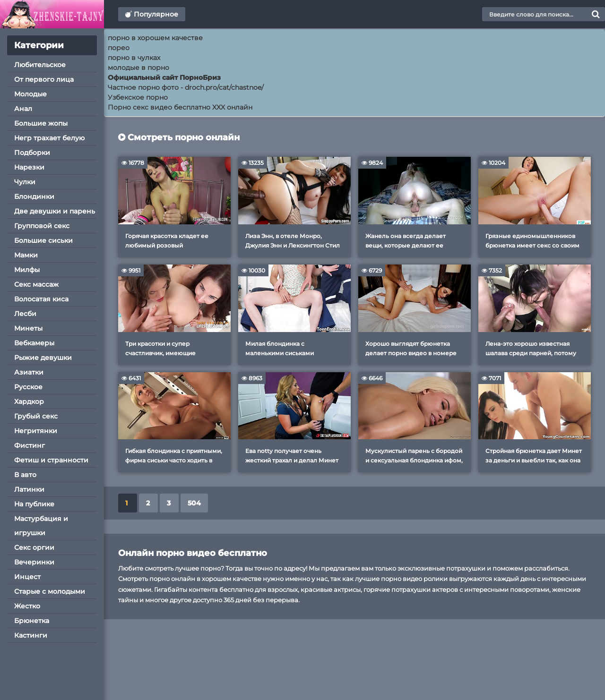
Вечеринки (34, 562)
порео (119, 48)
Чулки (25, 182)
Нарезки (29, 167)
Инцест (27, 577)
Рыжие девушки (43, 358)
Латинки (29, 489)
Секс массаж (36, 284)
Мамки (26, 255)
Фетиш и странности (51, 460)
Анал (23, 109)
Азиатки (29, 372)
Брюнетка (32, 621)
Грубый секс (36, 416)
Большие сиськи (43, 240)
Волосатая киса (41, 299)
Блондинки (34, 196)
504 (194, 503)
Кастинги (31, 635)
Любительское (40, 65)
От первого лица (44, 79)
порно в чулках (134, 58)
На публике (34, 504)
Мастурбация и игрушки (41, 526)
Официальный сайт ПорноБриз (164, 77)
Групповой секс (42, 226)
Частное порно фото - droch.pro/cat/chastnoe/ (186, 87)
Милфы (27, 270)
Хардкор (29, 401)
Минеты (28, 328)
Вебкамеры (34, 343)
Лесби (25, 314)
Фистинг (30, 445)
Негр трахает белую (49, 138)
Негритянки (36, 431)
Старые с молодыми (50, 591)
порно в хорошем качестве (155, 38)
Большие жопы (41, 123)
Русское (28, 387)
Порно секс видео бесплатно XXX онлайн (180, 107)
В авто (25, 475)
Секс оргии (34, 547)
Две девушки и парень (55, 211)
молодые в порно (138, 68)
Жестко (27, 606)
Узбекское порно (138, 97)
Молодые (30, 94)
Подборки (32, 153)
